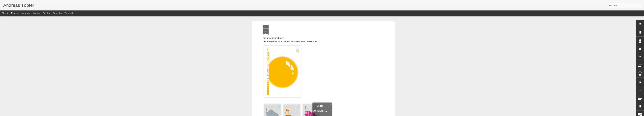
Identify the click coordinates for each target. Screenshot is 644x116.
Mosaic (37, 13)
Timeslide (69, 13)
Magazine (26, 13)
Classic (5, 13)
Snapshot (58, 13)
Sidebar (47, 13)
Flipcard (15, 13)
